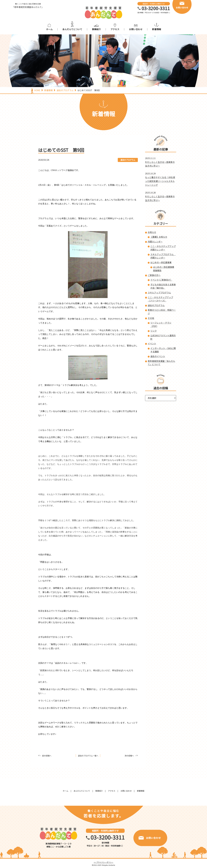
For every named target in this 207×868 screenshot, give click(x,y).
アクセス (115, 29)
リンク (154, 331)
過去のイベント (158, 356)
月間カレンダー (155, 242)
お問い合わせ (136, 29)
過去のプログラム (128, 160)
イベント (152, 343)
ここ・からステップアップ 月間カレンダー (163, 248)
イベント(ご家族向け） (161, 280)
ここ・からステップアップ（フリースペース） (160, 299)
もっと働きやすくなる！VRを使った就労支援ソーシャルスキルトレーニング (160, 181)
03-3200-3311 (156, 8)
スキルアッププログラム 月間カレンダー (163, 256)
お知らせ (152, 232)
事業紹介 (96, 29)
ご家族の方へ (154, 275)
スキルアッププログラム (159, 292)
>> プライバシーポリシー (104, 862)
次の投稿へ (129, 756)
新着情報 (157, 29)
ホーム (49, 29)
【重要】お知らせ (159, 237)
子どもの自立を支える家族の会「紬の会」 (163, 286)
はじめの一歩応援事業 (161, 262)
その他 (151, 318)
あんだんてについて (72, 29)
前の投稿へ (47, 756)
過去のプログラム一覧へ (88, 756)
